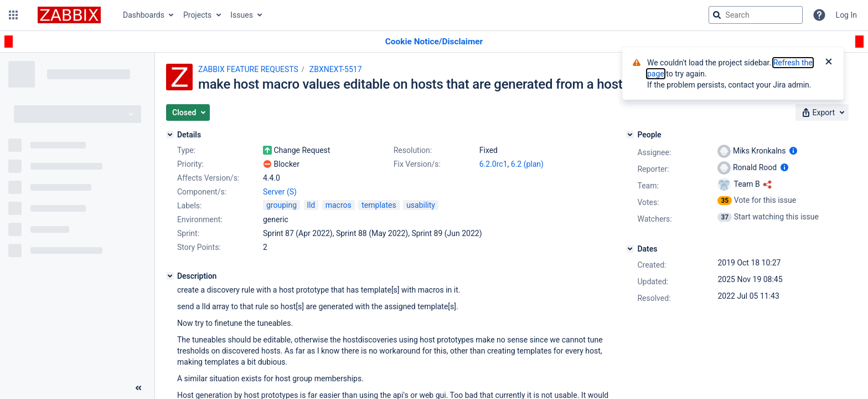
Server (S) (280, 192)
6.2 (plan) (527, 164)
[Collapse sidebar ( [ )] (138, 388)
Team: (648, 186)
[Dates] (630, 249)
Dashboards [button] (144, 15)
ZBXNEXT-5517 (336, 69)
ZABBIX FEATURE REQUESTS (248, 69)
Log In (846, 15)
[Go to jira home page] (69, 15)
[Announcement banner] (434, 42)
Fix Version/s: (417, 164)
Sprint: (188, 233)
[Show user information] (793, 151)
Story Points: (199, 247)
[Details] (170, 135)
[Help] (819, 15)
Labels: (189, 206)
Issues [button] (242, 15)
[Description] (170, 276)
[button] (13, 15)
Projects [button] (197, 15)
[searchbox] (756, 15)
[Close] (829, 63)
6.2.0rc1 (494, 164)
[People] (630, 135)
